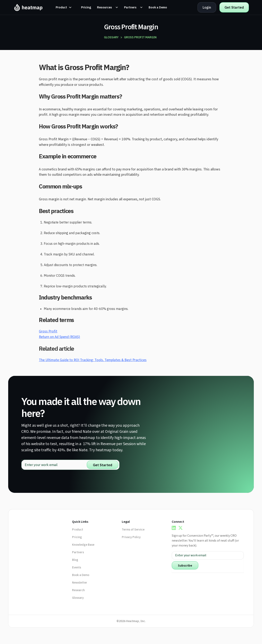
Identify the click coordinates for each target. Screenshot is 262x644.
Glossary (78, 598)
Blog (75, 560)
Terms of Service (133, 529)
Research (78, 590)
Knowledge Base (83, 545)
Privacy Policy (131, 537)
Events (77, 567)
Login (207, 7)
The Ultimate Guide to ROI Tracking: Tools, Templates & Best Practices (93, 360)
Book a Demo (81, 575)
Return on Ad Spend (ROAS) (59, 337)
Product (78, 529)
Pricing (77, 537)
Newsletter (80, 583)
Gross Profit (48, 331)
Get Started (234, 7)
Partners (78, 552)
